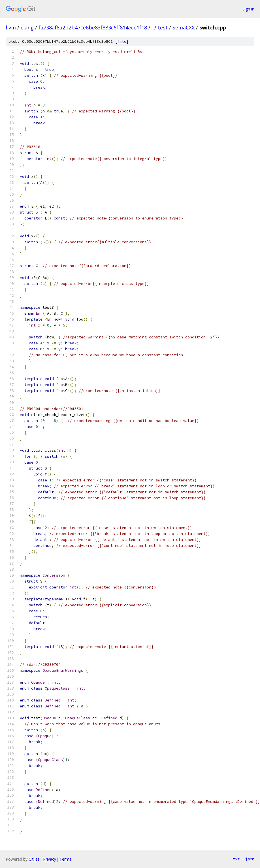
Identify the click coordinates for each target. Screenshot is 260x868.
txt (236, 859)
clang (27, 27)
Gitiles (34, 859)
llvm (11, 27)
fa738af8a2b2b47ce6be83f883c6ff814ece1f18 (93, 27)
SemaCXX (184, 27)
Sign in (248, 9)
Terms (65, 859)
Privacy (50, 859)
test (163, 27)
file (122, 41)
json (250, 859)
